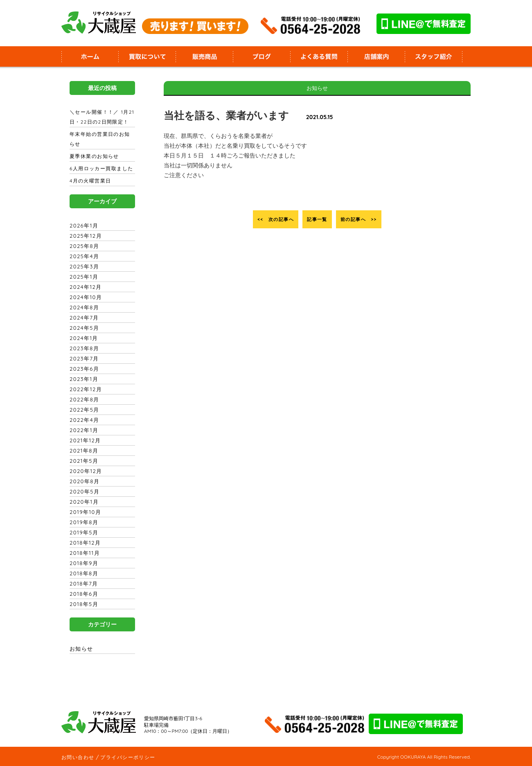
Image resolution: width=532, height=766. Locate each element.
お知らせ (81, 649)
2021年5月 (83, 461)
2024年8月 (83, 307)
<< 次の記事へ (265, 219)
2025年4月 (83, 256)
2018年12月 (84, 543)
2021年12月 (84, 440)
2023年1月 (83, 379)
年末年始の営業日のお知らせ (101, 139)
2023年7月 (83, 358)
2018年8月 (83, 573)
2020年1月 (83, 502)
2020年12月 (85, 471)
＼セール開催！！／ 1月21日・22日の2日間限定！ (100, 117)
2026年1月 (83, 225)
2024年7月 (83, 318)
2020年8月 (83, 481)
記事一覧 (317, 219)
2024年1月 (83, 338)
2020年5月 (83, 491)
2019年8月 (83, 522)
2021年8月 (83, 451)
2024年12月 (84, 287)
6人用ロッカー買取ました (100, 169)
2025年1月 (83, 277)
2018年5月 (83, 604)
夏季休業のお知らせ (94, 156)
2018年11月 (83, 553)
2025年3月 (83, 266)
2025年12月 (84, 236)
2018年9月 (83, 563)
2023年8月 (83, 348)
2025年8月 (83, 246)
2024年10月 (85, 297)
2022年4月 (83, 420)
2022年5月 (83, 410)
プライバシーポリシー (126, 757)
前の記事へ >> (369, 219)
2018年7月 (83, 584)
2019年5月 (83, 532)
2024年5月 (83, 328)
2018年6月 (83, 594)
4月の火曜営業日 (90, 181)
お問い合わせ (77, 757)
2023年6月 (83, 369)
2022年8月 (83, 399)
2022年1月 (83, 430)
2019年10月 (84, 512)
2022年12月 (85, 389)
